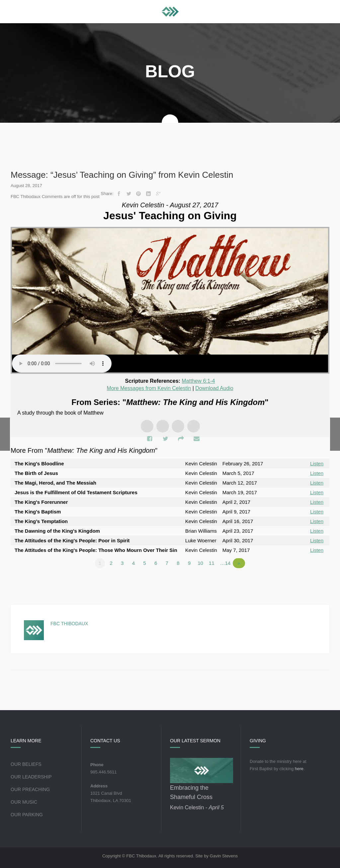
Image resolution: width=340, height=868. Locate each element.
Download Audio (215, 388)
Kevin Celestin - (197, 807)
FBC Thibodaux (69, 623)
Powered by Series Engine (305, 581)
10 (202, 562)
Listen (317, 463)
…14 (226, 562)
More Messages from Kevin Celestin (149, 388)
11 (213, 562)
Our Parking (27, 814)
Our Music (24, 801)
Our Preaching (30, 789)
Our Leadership (31, 776)
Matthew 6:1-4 (198, 381)
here (299, 768)
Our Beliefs (26, 764)
